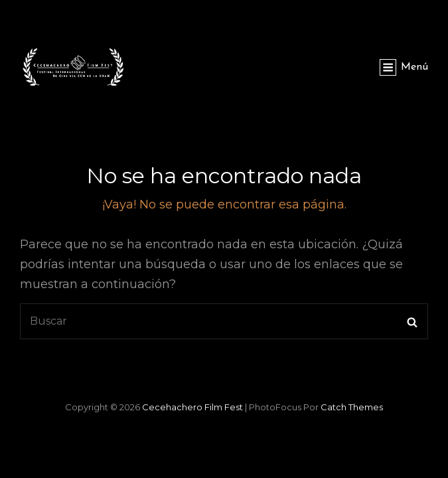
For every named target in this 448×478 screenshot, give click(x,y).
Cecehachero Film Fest (192, 407)
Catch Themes (352, 407)
